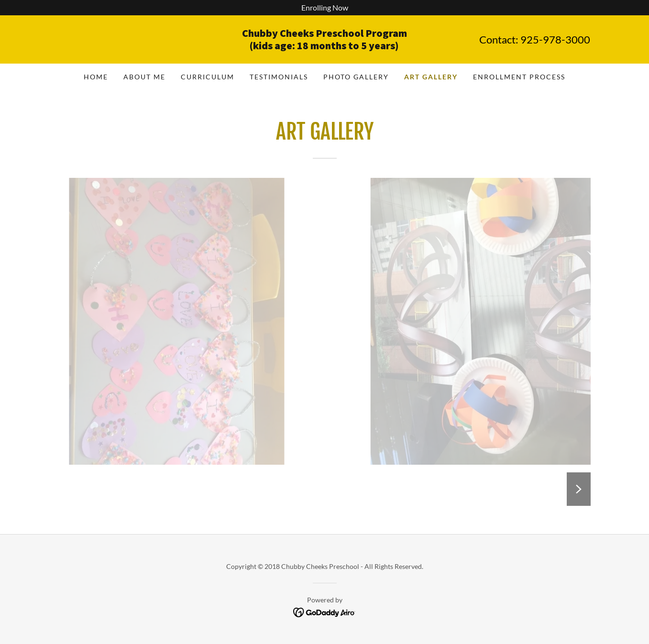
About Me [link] (144, 77)
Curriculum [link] (208, 77)
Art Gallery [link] (431, 77)
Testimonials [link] (279, 77)
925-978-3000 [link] (555, 39)
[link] (324, 46)
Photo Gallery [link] (356, 77)
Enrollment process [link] (519, 77)
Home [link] (96, 77)
